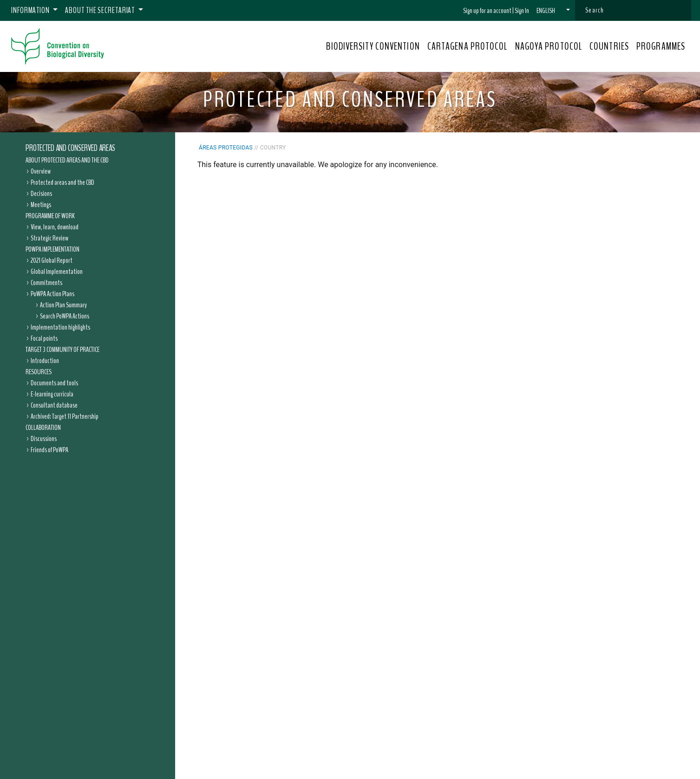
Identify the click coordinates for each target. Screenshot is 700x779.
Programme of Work (50, 216)
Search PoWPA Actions (65, 316)
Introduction (45, 361)
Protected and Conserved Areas (70, 148)
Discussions (44, 439)
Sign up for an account (487, 11)
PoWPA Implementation (52, 249)
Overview (41, 171)
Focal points (44, 338)
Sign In (522, 11)
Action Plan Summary (63, 305)
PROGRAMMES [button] (661, 46)
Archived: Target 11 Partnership (65, 416)
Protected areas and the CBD (62, 182)
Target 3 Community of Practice (62, 350)
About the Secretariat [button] (101, 10)
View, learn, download (55, 227)
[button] (553, 11)
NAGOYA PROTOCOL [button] (549, 46)
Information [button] (31, 10)
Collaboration (43, 428)
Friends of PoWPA (49, 450)
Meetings (41, 205)
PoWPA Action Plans (52, 294)
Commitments (46, 283)
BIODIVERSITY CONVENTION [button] (373, 46)
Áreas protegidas (226, 148)
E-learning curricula (52, 394)
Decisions (41, 194)
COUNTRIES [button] (609, 46)
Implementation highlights (60, 327)
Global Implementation (57, 272)
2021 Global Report (52, 260)
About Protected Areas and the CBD (67, 160)
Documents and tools (54, 383)
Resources (39, 372)
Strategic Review (49, 238)
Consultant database (54, 405)
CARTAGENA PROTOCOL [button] (468, 46)
